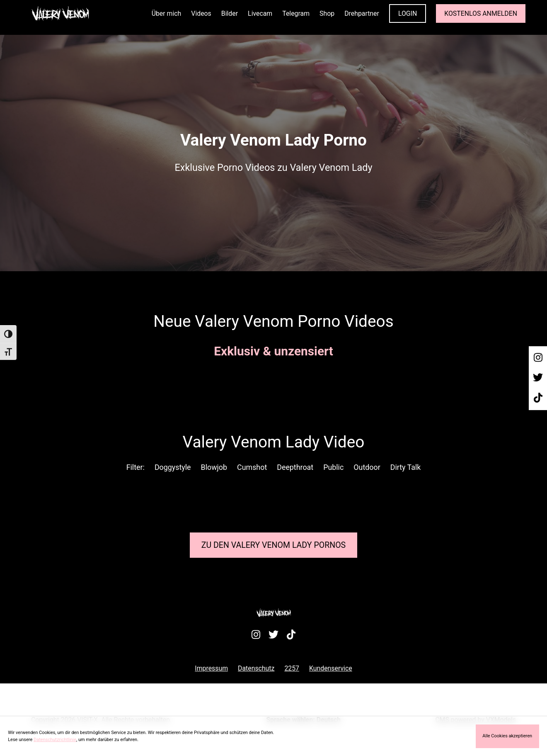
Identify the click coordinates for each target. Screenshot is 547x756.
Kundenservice (331, 668)
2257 (292, 668)
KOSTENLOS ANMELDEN (481, 13)
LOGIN (408, 13)
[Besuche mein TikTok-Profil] (538, 398)
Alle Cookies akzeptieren (507, 736)
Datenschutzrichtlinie (55, 740)
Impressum (211, 668)
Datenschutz (256, 668)
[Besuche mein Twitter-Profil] (538, 378)
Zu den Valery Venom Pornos (273, 545)
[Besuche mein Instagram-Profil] (538, 358)
